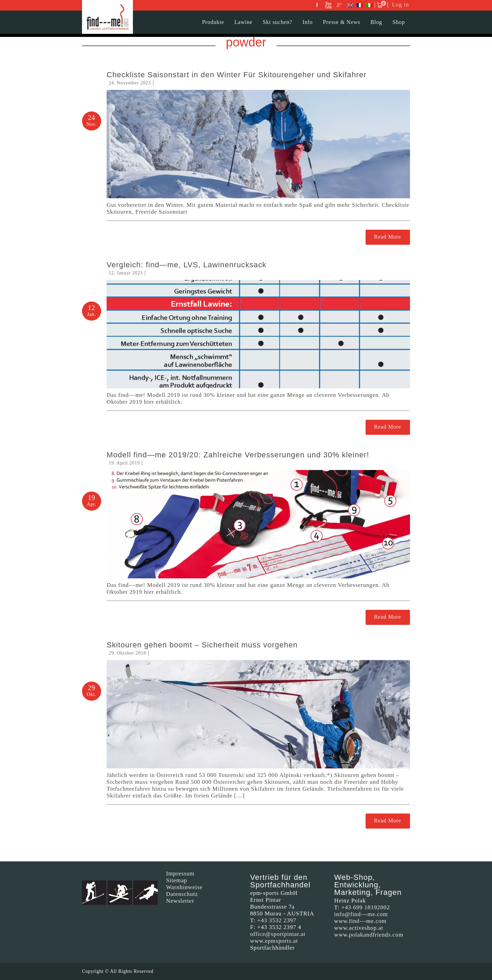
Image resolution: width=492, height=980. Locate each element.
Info (307, 22)
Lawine (243, 22)
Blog (376, 22)
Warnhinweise (184, 887)
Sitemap (177, 880)
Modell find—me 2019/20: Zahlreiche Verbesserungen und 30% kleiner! (238, 455)
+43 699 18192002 (366, 907)
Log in (400, 5)
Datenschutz (182, 894)
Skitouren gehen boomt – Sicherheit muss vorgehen (202, 645)
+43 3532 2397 (277, 920)
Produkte (213, 22)
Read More (388, 237)
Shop (399, 22)
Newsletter (180, 901)
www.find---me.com (360, 921)
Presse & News (341, 22)
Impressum (180, 874)
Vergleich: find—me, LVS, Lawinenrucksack (187, 265)
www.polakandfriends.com (369, 935)
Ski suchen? (277, 22)
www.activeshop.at (359, 928)
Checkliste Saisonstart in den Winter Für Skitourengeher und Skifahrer (237, 75)
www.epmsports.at (274, 941)
